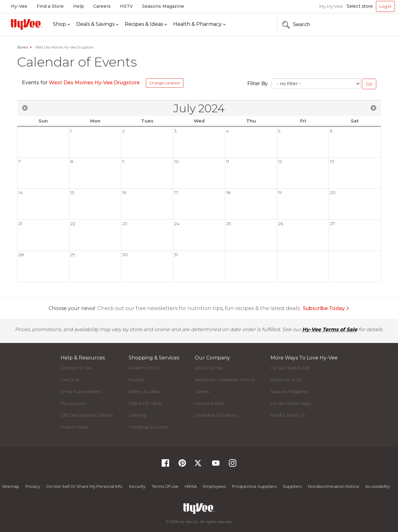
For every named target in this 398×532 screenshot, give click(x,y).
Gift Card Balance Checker (87, 415)
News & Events (209, 403)
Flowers (136, 380)
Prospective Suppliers (254, 486)
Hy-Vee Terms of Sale (330, 329)
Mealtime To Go (144, 368)
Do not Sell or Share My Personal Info (84, 486)
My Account (73, 403)
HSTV (126, 6)
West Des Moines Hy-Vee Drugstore (94, 83)
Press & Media (75, 427)
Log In (385, 6)
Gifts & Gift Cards (145, 403)
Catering (137, 415)
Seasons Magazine (163, 6)
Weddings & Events (148, 427)
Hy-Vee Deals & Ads (290, 368)
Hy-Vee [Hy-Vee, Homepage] (19, 6)
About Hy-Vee (209, 368)
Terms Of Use (165, 486)
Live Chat (70, 380)
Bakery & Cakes (144, 391)
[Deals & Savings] (97, 24)
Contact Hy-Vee (76, 368)
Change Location (165, 83)
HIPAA (191, 486)
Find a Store (50, 6)
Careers (102, 6)
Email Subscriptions (81, 391)
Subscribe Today (326, 308)
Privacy (33, 486)
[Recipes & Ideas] (146, 24)
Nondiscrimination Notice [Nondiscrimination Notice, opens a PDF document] (333, 486)
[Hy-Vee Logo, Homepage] (26, 24)
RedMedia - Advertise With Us (225, 380)
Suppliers (292, 486)
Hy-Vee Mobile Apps (291, 403)
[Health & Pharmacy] (199, 24)
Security (137, 486)
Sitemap (11, 486)
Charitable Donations (216, 415)
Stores (23, 47)
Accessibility (378, 486)
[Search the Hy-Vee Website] (376, 25)
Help (79, 6)
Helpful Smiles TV (288, 415)
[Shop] (61, 24)
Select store (360, 6)
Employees (214, 486)
